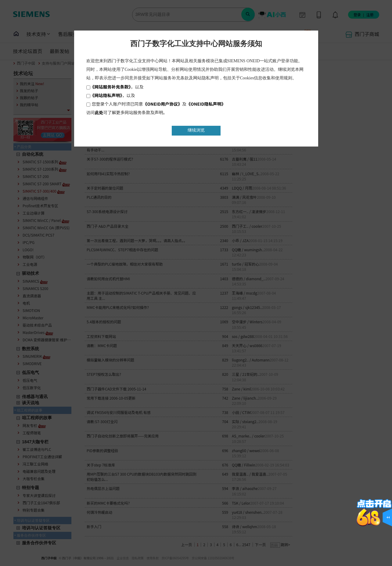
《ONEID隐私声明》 (206, 104)
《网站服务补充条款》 (111, 87)
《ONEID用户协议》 (163, 104)
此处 (99, 112)
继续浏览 (196, 130)
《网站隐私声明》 (106, 95)
